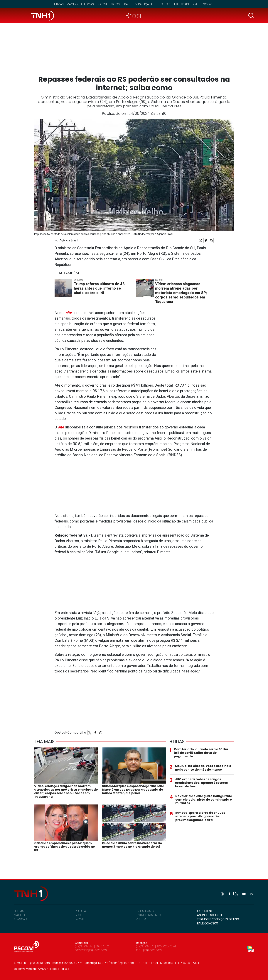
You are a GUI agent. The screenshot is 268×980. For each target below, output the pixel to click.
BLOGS (79, 915)
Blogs (115, 4)
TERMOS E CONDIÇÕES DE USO (218, 919)
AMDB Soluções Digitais (53, 969)
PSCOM (141, 919)
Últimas (58, 4)
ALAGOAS (20, 919)
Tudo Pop (162, 4)
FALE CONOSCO (208, 923)
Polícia (102, 4)
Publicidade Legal (186, 4)
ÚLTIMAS (20, 911)
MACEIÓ (19, 915)
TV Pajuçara (143, 4)
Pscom (207, 4)
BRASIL (80, 919)
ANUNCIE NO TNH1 (210, 915)
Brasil (127, 4)
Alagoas (87, 4)
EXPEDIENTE (206, 911)
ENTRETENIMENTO (148, 915)
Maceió (72, 4)
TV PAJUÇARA (145, 911)
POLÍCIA (80, 911)
